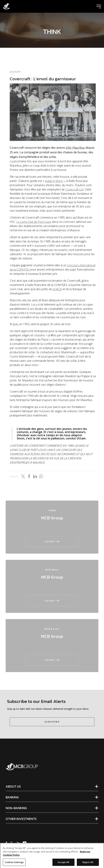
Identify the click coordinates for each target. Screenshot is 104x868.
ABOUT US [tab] (13, 786)
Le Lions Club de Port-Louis (34, 222)
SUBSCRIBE (52, 722)
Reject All (88, 864)
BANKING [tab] (12, 797)
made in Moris (54, 181)
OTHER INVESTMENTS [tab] (21, 819)
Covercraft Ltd (74, 189)
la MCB (57, 289)
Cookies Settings (14, 864)
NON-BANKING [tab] (16, 808)
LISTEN (52, 541)
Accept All (63, 864)
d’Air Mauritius (75, 148)
